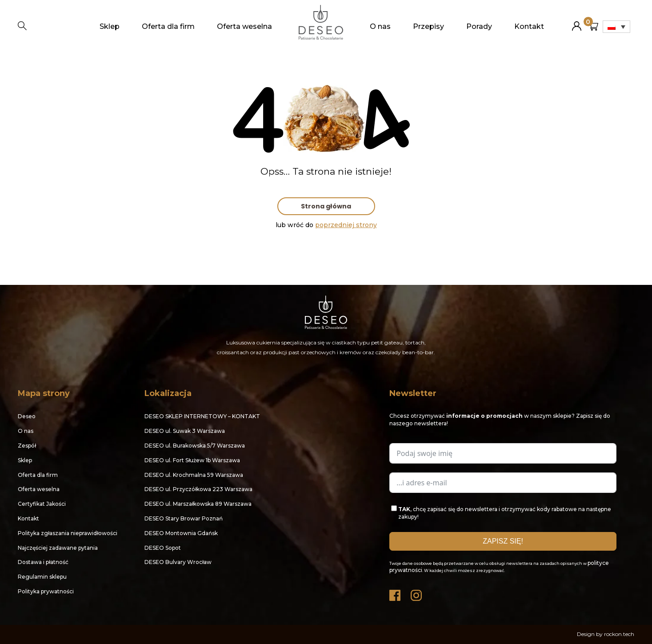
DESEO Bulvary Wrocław (178, 562)
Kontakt (529, 26)
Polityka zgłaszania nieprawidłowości (68, 533)
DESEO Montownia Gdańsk (181, 533)
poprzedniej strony (346, 225)
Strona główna (326, 206)
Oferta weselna (244, 26)
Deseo (27, 416)
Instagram (417, 593)
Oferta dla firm (168, 26)
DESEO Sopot (163, 548)
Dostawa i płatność (43, 562)
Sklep (110, 26)
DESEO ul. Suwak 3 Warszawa (185, 431)
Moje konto (577, 22)
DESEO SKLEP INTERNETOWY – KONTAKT (202, 416)
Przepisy (428, 26)
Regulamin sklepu (42, 577)
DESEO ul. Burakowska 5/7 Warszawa (195, 446)
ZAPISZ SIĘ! (503, 541)
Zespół (27, 446)
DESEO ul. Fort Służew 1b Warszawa (192, 460)
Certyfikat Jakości (42, 504)
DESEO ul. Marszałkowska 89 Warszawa (198, 504)
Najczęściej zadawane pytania (58, 548)
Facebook (396, 593)
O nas (380, 26)
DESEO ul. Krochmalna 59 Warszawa (194, 475)
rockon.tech (619, 634)
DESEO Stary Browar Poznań (184, 518)
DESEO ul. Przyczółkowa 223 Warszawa (198, 489)
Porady (479, 26)
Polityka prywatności (46, 591)
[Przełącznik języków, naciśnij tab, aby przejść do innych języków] (616, 27)
